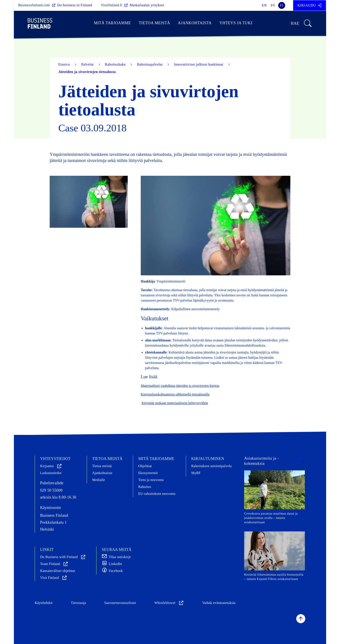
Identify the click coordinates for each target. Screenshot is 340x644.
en (264, 5)
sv (273, 5)
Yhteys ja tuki (236, 23)
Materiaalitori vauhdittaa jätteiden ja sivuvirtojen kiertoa (180, 386)
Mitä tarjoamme (112, 23)
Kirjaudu (310, 5)
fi (282, 5)
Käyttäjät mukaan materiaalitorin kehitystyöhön (175, 403)
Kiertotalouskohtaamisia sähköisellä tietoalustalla (175, 394)
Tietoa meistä (154, 23)
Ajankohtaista (195, 23)
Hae (302, 23)
